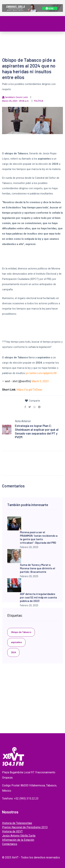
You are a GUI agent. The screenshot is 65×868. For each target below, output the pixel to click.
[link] (25, 407)
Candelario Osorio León (16, 97)
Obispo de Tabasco (21, 632)
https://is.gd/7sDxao (29, 390)
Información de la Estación (18, 840)
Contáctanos (10, 844)
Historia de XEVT (12, 831)
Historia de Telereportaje (17, 823)
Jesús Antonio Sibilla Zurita (19, 836)
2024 (13, 652)
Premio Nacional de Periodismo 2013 (25, 827)
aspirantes (16, 642)
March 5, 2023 (40, 381)
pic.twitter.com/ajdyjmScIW (41, 373)
